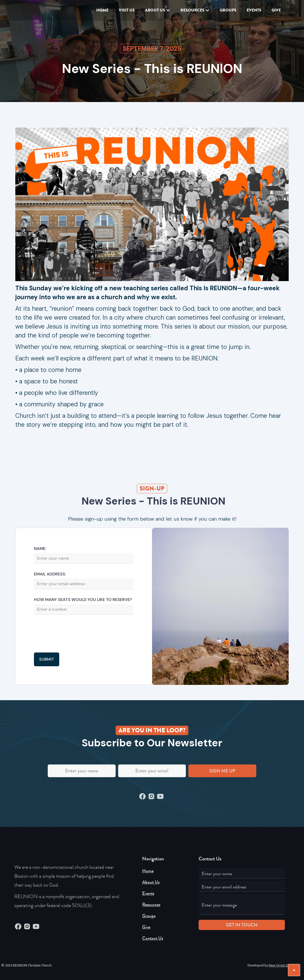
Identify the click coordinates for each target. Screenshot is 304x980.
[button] (158, 10)
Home (102, 10)
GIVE (276, 10)
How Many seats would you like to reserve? (83, 600)
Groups (228, 10)
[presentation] (73, 634)
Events (148, 893)
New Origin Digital (282, 965)
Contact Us (153, 938)
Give (146, 927)
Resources (151, 904)
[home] (33, 10)
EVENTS (254, 10)
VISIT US (127, 10)
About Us (151, 882)
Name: (40, 549)
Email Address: (50, 574)
